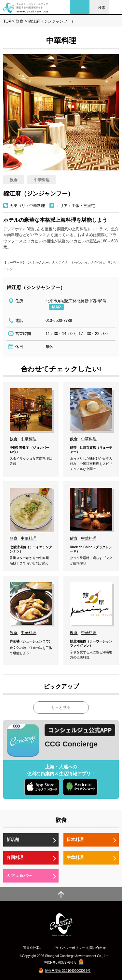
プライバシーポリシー (69, 948)
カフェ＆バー (19, 875)
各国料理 (15, 857)
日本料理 (75, 840)
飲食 (20, 21)
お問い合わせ (96, 948)
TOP (7, 21)
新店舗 (13, 840)
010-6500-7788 (59, 321)
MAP (56, 307)
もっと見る (61, 708)
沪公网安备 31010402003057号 (68, 971)
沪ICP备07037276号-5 (60, 962)
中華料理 (75, 857)
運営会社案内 (33, 948)
